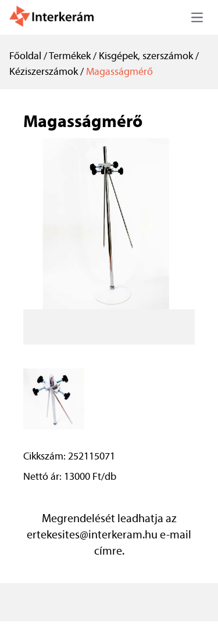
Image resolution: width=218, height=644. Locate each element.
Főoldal (25, 57)
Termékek (70, 57)
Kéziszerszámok (44, 72)
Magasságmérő (119, 72)
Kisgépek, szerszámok (146, 57)
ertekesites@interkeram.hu (92, 536)
